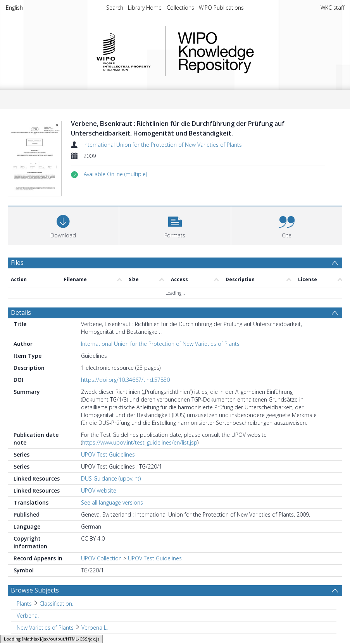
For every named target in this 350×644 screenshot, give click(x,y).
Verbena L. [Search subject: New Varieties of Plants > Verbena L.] (95, 628)
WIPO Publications (221, 8)
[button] (115, 174)
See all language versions (112, 502)
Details (21, 313)
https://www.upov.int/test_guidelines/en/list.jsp (140, 442)
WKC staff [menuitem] (332, 8)
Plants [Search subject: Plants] (24, 604)
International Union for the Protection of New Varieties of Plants (163, 145)
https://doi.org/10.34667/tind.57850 (125, 380)
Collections (180, 8)
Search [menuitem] (115, 8)
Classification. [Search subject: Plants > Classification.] (56, 604)
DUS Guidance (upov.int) (111, 478)
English (14, 8)
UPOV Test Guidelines (108, 454)
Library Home (145, 8)
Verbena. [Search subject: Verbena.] (28, 616)
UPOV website (99, 490)
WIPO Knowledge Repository (248, 51)
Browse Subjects (35, 590)
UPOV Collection (101, 558)
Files (17, 263)
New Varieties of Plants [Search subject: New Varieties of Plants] (45, 628)
